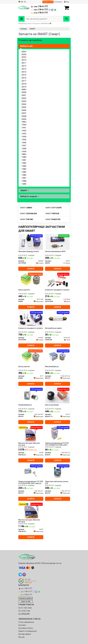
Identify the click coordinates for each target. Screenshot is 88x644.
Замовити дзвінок (26, 598)
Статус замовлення (26, 622)
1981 (24, 160)
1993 (24, 134)
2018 (24, 84)
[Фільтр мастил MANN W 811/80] (31, 280)
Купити (31, 269)
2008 (24, 116)
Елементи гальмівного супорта (57, 290)
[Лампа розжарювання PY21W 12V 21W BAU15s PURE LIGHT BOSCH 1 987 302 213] (58, 433)
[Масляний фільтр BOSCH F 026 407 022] (58, 357)
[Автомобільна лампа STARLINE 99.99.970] (58, 318)
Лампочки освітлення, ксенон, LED (57, 482)
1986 (24, 175)
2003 (24, 101)
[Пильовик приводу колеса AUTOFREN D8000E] (31, 242)
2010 (24, 60)
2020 (24, 54)
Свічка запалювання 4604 (55, 251)
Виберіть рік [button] (27, 46)
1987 (24, 178)
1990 (24, 125)
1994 (24, 137)
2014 (24, 72)
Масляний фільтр (52, 367)
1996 (24, 143)
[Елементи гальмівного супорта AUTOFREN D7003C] (31, 318)
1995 (24, 140)
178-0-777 (39, 6)
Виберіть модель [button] (30, 196)
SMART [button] (25, 190)
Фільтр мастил (24, 290)
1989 (24, 184)
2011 (24, 63)
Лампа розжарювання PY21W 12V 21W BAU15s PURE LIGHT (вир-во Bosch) (57, 444)
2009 (24, 119)
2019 (24, 87)
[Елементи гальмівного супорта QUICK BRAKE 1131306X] (58, 280)
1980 (24, 157)
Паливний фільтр (25, 405)
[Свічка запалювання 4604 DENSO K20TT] (58, 242)
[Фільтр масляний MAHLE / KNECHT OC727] (58, 395)
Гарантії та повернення (28, 631)
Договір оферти (25, 634)
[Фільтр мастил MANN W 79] (31, 357)
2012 (24, 66)
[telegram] (20, 575)
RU (25, 2)
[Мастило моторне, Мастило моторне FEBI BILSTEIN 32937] (31, 510)
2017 (24, 81)
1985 (24, 172)
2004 (24, 104)
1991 (24, 128)
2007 (24, 113)
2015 (24, 75)
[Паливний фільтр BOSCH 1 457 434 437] (31, 395)
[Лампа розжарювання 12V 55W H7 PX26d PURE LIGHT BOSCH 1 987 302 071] (31, 472)
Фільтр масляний (52, 405)
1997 (24, 146)
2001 (24, 95)
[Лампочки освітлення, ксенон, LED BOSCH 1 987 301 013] (58, 472)
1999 (24, 152)
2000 (24, 92)
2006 (24, 110)
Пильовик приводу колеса (29, 251)
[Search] (66, 19)
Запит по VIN (26, 602)
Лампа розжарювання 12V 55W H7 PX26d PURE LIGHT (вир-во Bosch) (31, 482)
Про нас (21, 637)
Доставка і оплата (26, 628)
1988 (24, 181)
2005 (24, 107)
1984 (24, 169)
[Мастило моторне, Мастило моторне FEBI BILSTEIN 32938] (31, 433)
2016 (24, 78)
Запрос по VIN (48, 2)
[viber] (24, 575)
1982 (24, 163)
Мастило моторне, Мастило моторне (29, 444)
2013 (24, 69)
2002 (24, 98)
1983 (24, 166)
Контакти (58, 2)
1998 (24, 149)
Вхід (67, 2)
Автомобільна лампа (53, 328)
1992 (24, 131)
